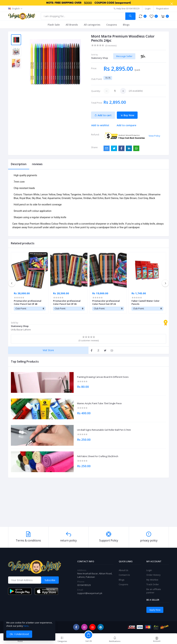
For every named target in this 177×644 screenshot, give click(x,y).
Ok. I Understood (19, 634)
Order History (153, 575)
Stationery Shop (100, 58)
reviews (37, 164)
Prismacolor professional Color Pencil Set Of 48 (28, 302)
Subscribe (50, 580)
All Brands (72, 25)
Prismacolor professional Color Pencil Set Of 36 (67, 302)
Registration (163, 8)
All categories (92, 25)
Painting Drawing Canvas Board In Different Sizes (103, 377)
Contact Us (124, 575)
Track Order (153, 584)
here (26, 626)
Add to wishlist (100, 125)
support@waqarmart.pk (90, 593)
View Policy (154, 136)
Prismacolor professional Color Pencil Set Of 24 (106, 302)
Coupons (112, 25)
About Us (124, 570)
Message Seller (124, 56)
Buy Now (127, 115)
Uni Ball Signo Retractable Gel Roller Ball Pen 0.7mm (104, 430)
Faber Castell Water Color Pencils (146, 302)
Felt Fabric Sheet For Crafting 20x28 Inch (98, 456)
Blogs (126, 25)
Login (148, 8)
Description (19, 164)
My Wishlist (152, 580)
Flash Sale (54, 25)
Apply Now (155, 610)
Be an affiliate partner (154, 591)
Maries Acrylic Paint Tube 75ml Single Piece (99, 404)
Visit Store (48, 350)
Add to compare (126, 125)
